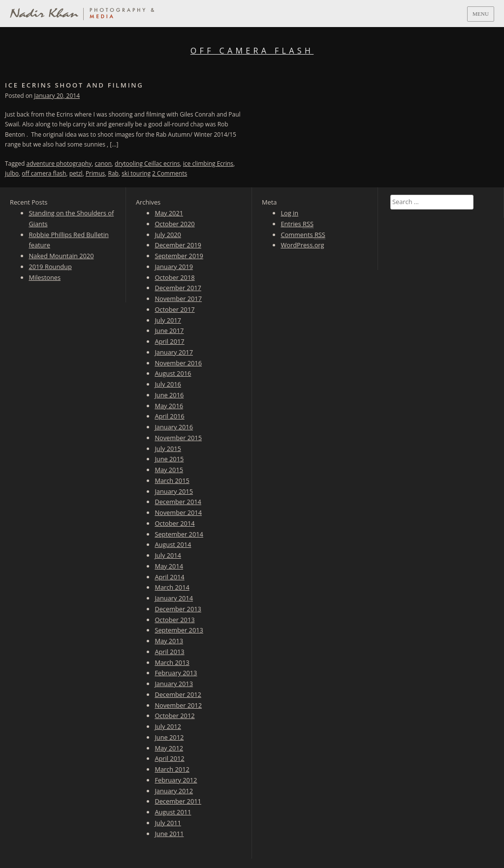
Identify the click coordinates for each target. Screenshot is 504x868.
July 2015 (168, 449)
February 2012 (176, 780)
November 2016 (178, 363)
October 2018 (174, 277)
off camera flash (44, 173)
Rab (113, 173)
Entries (297, 224)
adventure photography (59, 164)
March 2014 (172, 587)
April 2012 (169, 758)
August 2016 (173, 373)
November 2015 (178, 438)
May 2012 (169, 748)
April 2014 (169, 577)
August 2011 (173, 812)
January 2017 (174, 352)
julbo (12, 173)
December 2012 (178, 694)
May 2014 (169, 566)
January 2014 (174, 598)
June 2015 (169, 459)
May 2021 (169, 213)
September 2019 (179, 256)
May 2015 (169, 470)
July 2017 (168, 320)
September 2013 (179, 630)
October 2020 (174, 224)
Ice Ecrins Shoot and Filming (74, 85)
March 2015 (172, 480)
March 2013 (172, 662)
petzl (76, 173)
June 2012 (169, 737)
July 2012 (168, 726)
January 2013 (174, 684)
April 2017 (169, 341)
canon (103, 164)
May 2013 (169, 641)
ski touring (136, 173)
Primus (95, 173)
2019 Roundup (50, 267)
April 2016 (169, 416)
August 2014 (173, 544)
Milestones (45, 277)
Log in (289, 213)
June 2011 (169, 834)
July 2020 (168, 235)
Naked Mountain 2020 (61, 256)
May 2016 (169, 406)
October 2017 (174, 309)
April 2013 (169, 652)
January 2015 (174, 491)
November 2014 (178, 512)
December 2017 (178, 288)
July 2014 (168, 555)
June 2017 (169, 330)
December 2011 (178, 801)
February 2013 (176, 673)
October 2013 (174, 620)
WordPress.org (302, 245)
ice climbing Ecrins (208, 164)
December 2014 (178, 502)
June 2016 (169, 395)
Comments (303, 235)
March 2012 (172, 769)
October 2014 (174, 523)
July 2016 (168, 384)
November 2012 (178, 705)
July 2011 (168, 823)
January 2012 (174, 791)
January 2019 (174, 267)
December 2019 (178, 245)
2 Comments (170, 173)
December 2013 (178, 609)
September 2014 (179, 534)
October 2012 (174, 716)
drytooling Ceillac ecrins (147, 164)
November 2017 (178, 299)
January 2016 (174, 427)
